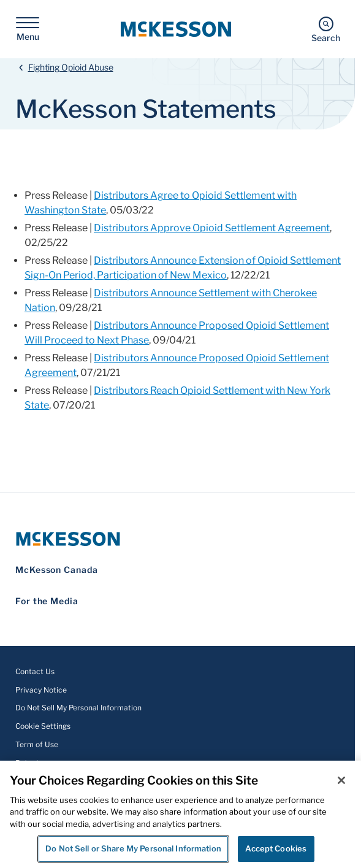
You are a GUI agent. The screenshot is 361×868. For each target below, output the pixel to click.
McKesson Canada (57, 570)
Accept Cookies (276, 848)
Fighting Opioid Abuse (71, 67)
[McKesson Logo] (177, 539)
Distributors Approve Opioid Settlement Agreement (212, 228)
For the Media (47, 601)
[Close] (341, 780)
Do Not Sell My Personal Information (78, 708)
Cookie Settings (43, 726)
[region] (180, 814)
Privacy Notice (41, 690)
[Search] (326, 29)
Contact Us (35, 671)
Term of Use (37, 744)
